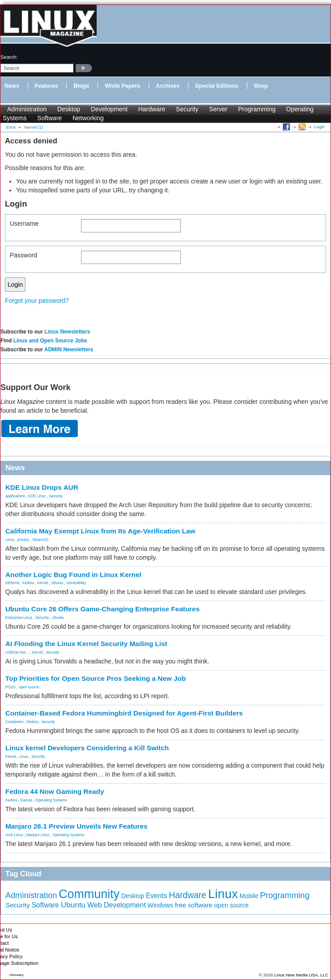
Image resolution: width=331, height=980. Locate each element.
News (12, 86)
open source (29, 687)
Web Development (116, 905)
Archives (168, 86)
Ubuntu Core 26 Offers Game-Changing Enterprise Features (102, 609)
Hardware (152, 109)
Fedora (28, 583)
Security (187, 109)
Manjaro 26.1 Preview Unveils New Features (76, 826)
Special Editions (217, 86)
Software (50, 118)
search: (9, 57)
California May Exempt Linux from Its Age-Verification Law (100, 531)
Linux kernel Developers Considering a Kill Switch (87, 748)
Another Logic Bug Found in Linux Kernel (73, 575)
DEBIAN (12, 583)
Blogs (81, 86)
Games (27, 800)
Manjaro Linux (38, 835)
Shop (261, 86)
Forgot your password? (37, 301)
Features (47, 86)
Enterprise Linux (19, 618)
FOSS (10, 687)
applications (15, 496)
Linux (10, 540)
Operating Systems (51, 800)
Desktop (69, 109)
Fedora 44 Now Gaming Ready (55, 791)
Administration (27, 109)
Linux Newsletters (67, 332)
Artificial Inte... (17, 652)
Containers (14, 722)
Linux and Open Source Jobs (50, 341)
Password (23, 255)
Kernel (43, 583)
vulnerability (76, 583)
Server (218, 109)
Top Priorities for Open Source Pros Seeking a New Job (96, 678)
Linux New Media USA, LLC (301, 975)
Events (156, 896)
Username (24, 224)
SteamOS (41, 540)
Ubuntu (57, 583)
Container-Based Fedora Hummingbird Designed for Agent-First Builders (124, 713)
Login (319, 127)
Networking (88, 118)
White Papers (123, 86)
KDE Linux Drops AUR (42, 487)
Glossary (16, 975)
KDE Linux (37, 496)
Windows (160, 905)
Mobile (249, 896)
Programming (257, 109)
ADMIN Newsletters (69, 350)
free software (193, 905)
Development (109, 109)
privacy (23, 540)
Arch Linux (14, 835)
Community (89, 894)
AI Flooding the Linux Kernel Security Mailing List (86, 644)
